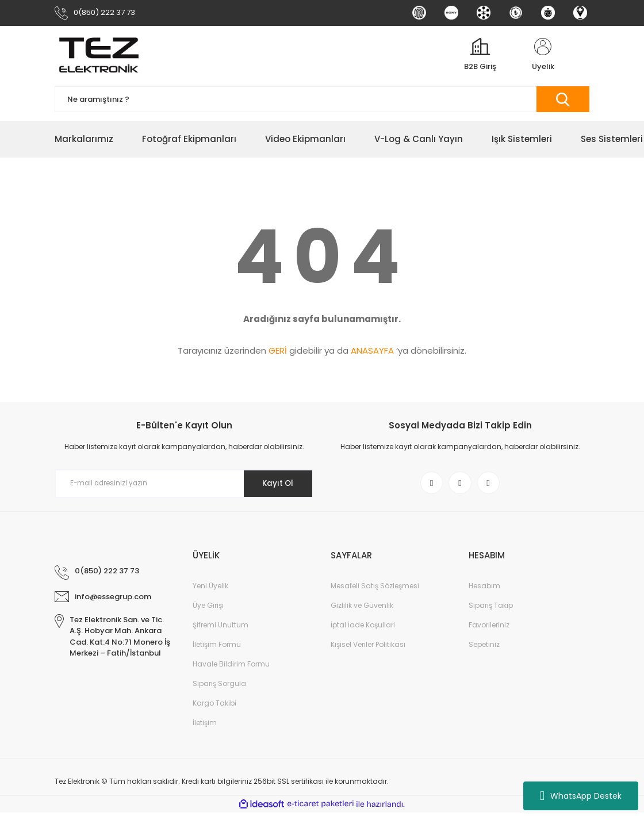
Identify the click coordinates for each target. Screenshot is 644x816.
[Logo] (99, 57)
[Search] (322, 101)
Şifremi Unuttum (221, 628)
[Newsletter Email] (184, 485)
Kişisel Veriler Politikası (368, 648)
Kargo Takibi (214, 706)
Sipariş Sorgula (219, 687)
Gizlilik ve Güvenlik (362, 609)
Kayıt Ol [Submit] (275, 485)
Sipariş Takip (491, 609)
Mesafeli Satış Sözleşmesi (375, 589)
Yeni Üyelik (210, 589)
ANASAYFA (372, 352)
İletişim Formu (217, 648)
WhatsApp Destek (581, 796)
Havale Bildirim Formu (231, 667)
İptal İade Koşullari (363, 628)
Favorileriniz (489, 628)
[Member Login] (543, 57)
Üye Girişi (208, 609)
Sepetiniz (484, 648)
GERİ (278, 352)
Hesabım (484, 589)
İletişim (205, 726)
